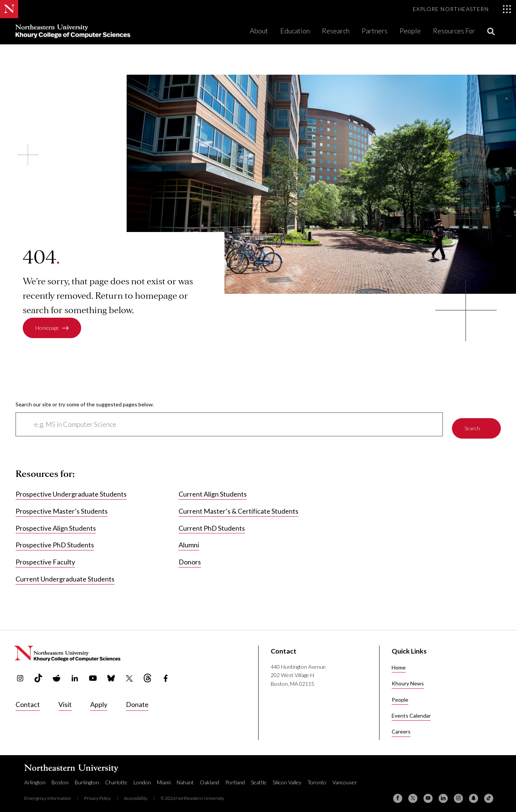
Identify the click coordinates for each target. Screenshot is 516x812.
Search (472, 422)
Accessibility (136, 794)
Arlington (35, 778)
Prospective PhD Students (55, 541)
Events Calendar (411, 711)
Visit (65, 700)
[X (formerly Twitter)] (413, 794)
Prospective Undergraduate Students (71, 490)
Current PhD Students (212, 524)
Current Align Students (213, 490)
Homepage (47, 328)
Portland (235, 778)
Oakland (209, 778)
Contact (28, 700)
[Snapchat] (474, 794)
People (410, 31)
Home (399, 663)
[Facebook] (398, 794)
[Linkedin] (443, 794)
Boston (60, 778)
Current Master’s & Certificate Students (238, 507)
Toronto (317, 778)
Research (336, 31)
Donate (137, 700)
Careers (401, 727)
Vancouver (345, 778)
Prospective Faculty (45, 558)
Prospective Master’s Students (62, 507)
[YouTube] (428, 794)
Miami (164, 778)
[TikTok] (489, 794)
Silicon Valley (287, 778)
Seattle (259, 778)
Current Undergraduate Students (65, 575)
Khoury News (408, 679)
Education (295, 31)
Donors (190, 558)
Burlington (87, 778)
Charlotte (116, 778)
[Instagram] (458, 794)
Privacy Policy (97, 794)
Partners (375, 31)
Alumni (189, 541)
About (259, 31)
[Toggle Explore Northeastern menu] (462, 9)
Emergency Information (48, 794)
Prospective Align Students (56, 524)
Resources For (454, 31)
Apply (99, 700)
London (142, 778)
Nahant (185, 778)
